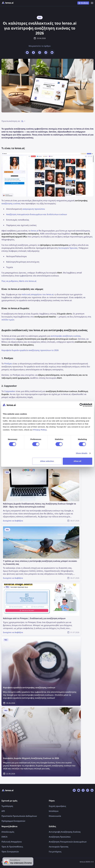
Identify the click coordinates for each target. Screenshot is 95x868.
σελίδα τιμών (8, 320)
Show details (82, 453)
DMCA (4, 837)
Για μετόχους (55, 852)
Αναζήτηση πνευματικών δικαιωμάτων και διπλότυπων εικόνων (37, 214)
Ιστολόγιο (54, 811)
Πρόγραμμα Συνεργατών (13, 821)
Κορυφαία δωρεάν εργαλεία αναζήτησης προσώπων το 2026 (30, 350)
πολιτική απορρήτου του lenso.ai (38, 294)
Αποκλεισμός (8, 832)
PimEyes (8, 364)
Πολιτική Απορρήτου (12, 842)
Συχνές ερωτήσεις (57, 806)
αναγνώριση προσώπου (34, 209)
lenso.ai (35, 231)
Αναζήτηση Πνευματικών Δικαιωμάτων (68, 842)
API (3, 811)
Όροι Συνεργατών (10, 852)
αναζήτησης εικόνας (11, 203)
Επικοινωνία (55, 816)
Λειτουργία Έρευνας (68, 248)
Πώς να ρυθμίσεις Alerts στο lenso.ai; (19, 281)
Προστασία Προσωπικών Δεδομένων (19, 816)
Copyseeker (10, 391)
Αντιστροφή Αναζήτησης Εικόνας (65, 832)
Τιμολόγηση (7, 806)
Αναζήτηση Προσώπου (60, 837)
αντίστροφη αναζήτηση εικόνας (66, 336)
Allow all (77, 461)
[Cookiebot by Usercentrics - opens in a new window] (81, 405)
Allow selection (47, 461)
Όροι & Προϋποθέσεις (12, 847)
